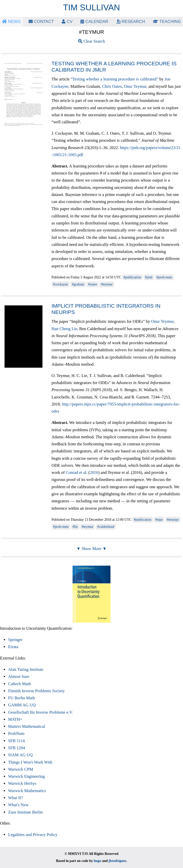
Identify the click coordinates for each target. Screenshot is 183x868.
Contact (41, 22)
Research (131, 22)
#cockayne (61, 284)
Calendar (94, 22)
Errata (13, 647)
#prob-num (164, 277)
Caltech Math (19, 684)
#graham (78, 284)
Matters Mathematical (27, 726)
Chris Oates (112, 86)
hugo (97, 861)
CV (67, 22)
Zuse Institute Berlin (25, 812)
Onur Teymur (135, 86)
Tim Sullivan (92, 7)
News (11, 22)
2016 (94, 472)
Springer (15, 640)
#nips (159, 520)
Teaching (167, 22)
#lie (75, 527)
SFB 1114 (16, 741)
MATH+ (15, 719)
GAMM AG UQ (22, 705)
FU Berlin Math (21, 698)
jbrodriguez (117, 861)
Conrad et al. (76, 472)
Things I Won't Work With (30, 762)
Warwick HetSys (22, 783)
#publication (132, 277)
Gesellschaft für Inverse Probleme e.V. (40, 712)
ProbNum (16, 733)
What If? (16, 798)
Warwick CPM (21, 769)
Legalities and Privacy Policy (33, 835)
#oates (92, 284)
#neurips (173, 520)
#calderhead (106, 527)
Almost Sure (19, 676)
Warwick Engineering (26, 776)
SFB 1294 (17, 748)
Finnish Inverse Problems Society (36, 691)
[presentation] (101, 173)
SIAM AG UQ (20, 755)
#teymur (107, 284)
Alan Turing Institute (26, 669)
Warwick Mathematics (27, 791)
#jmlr (149, 277)
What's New (18, 805)
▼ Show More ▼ (91, 549)
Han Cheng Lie (64, 329)
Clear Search (92, 41)
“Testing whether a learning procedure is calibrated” (114, 79)
